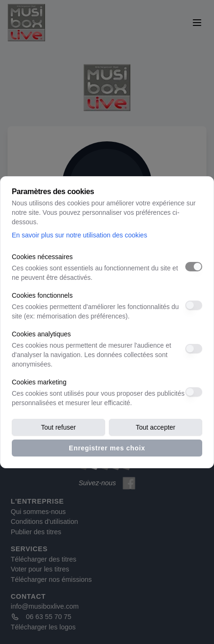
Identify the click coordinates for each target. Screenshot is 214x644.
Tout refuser (58, 427)
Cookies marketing (39, 382)
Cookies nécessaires (42, 257)
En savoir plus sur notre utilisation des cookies (79, 235)
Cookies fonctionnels (42, 295)
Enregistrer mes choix (107, 448)
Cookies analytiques (41, 334)
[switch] (194, 267)
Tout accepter (156, 427)
